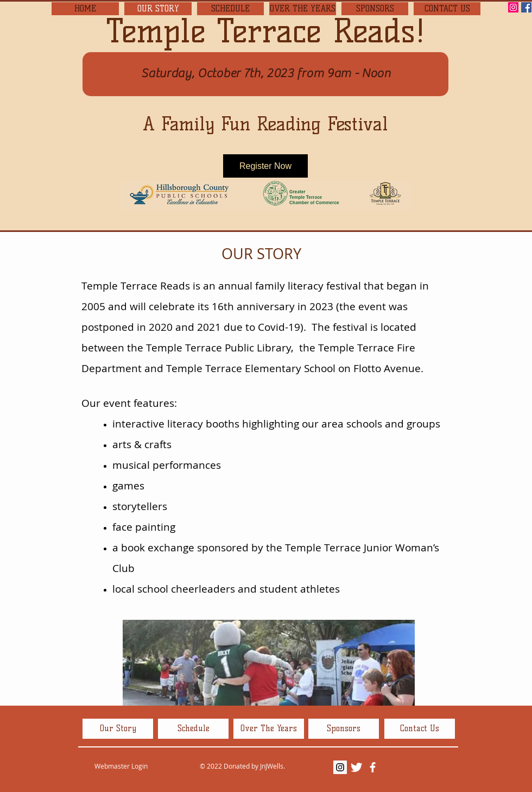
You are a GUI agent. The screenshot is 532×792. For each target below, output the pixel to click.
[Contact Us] (420, 729)
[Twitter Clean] (356, 767)
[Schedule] (193, 729)
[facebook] (373, 767)
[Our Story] (118, 729)
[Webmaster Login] (121, 766)
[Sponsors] (344, 729)
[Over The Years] (269, 729)
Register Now (265, 166)
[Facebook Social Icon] (526, 7)
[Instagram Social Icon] (513, 7)
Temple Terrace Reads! (266, 31)
